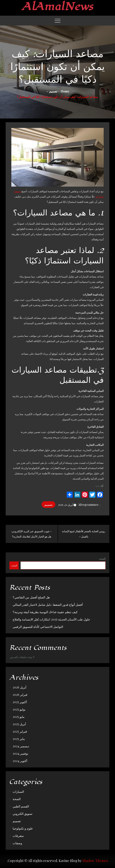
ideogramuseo (90, 505)
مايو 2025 (19, 717)
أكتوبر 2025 (20, 702)
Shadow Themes (95, 861)
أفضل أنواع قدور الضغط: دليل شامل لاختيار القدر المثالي (48, 605)
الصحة (17, 799)
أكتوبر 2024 (20, 761)
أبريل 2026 (19, 687)
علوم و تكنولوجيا (23, 828)
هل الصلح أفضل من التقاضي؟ (31, 597)
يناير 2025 (19, 739)
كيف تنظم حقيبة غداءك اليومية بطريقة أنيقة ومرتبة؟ (45, 612)
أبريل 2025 (19, 724)
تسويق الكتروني (22, 814)
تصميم (48, 505)
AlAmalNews (57, 7)
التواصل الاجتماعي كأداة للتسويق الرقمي (38, 627)
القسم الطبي (21, 806)
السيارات (18, 792)
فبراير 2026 (20, 695)
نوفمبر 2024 (20, 753)
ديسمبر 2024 (21, 746)
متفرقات (18, 836)
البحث (102, 559)
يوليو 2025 (19, 709)
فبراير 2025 (20, 731)
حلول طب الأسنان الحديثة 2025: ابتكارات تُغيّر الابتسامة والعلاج (51, 619)
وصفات (17, 843)
